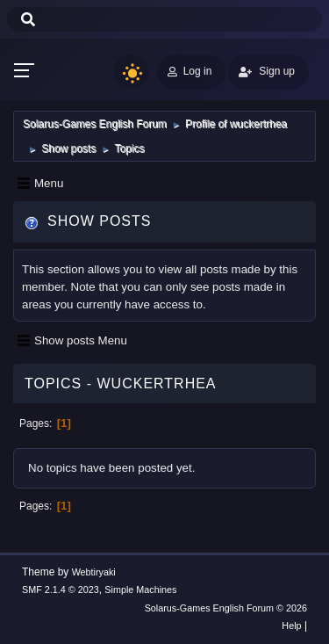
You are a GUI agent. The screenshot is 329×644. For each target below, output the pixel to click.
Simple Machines (140, 590)
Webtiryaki (94, 572)
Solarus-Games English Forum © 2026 (226, 608)
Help (291, 626)
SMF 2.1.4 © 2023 (61, 590)
